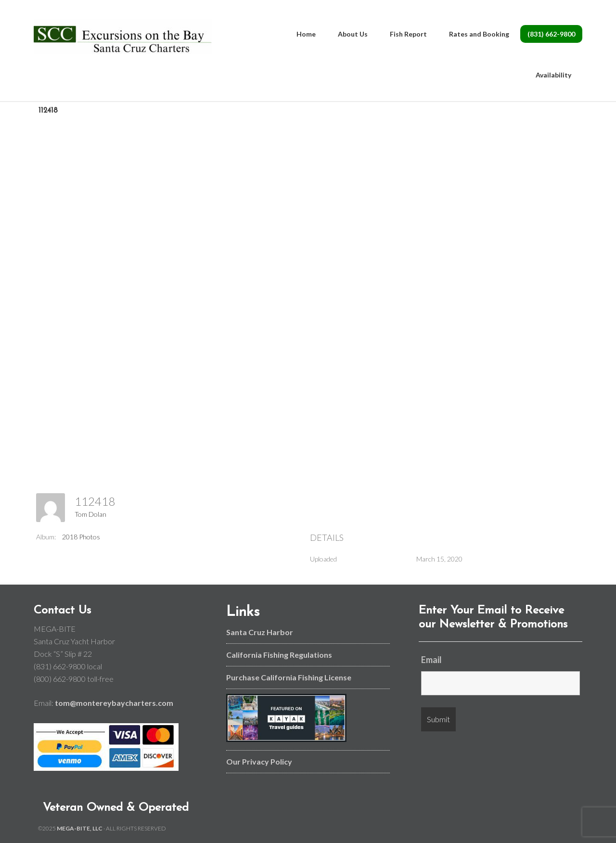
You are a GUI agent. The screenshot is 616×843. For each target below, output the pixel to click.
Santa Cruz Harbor (260, 632)
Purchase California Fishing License (289, 677)
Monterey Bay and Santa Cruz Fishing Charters (123, 38)
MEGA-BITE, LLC (80, 828)
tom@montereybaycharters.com (114, 703)
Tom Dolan (90, 514)
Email (431, 660)
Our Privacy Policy (259, 761)
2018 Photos (81, 537)
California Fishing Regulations (279, 655)
